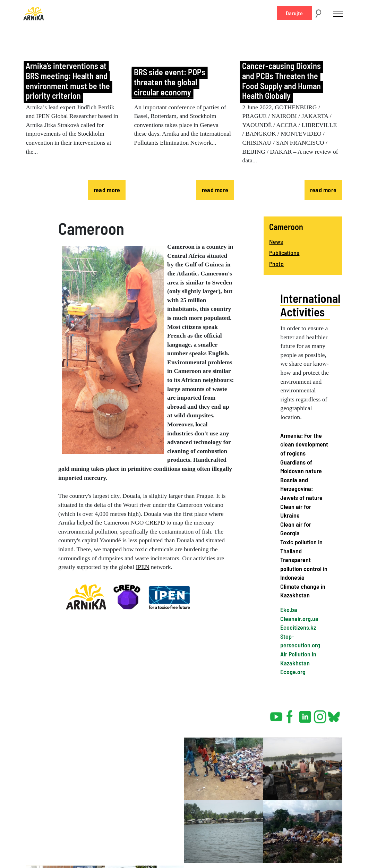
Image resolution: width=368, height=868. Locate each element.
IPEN (142, 567)
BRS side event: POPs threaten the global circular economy (170, 82)
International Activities (310, 305)
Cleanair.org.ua (299, 619)
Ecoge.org (293, 672)
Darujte (294, 13)
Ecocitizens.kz (298, 627)
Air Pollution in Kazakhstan (298, 658)
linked (306, 714)
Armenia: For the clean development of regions (304, 444)
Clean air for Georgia (296, 529)
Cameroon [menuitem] (286, 227)
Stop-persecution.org (300, 641)
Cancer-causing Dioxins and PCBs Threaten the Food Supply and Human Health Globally (281, 81)
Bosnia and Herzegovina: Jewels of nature (301, 489)
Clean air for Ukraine (296, 511)
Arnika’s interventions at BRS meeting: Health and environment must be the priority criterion (68, 81)
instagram (320, 714)
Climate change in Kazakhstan (303, 591)
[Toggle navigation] (338, 14)
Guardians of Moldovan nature (301, 467)
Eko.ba (289, 610)
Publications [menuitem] (284, 253)
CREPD (155, 522)
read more (107, 190)
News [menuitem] (276, 241)
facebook (291, 714)
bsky (333, 714)
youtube (276, 714)
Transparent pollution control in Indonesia (304, 568)
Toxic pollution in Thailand (301, 546)
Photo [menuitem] (276, 264)
